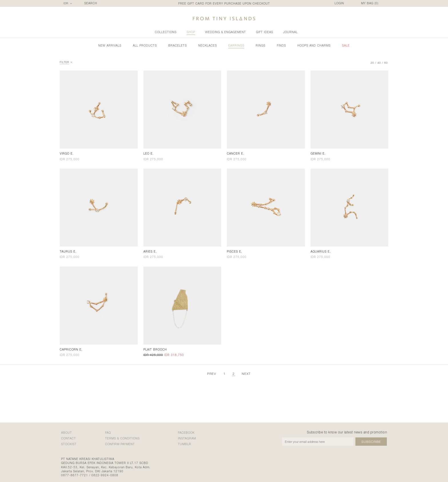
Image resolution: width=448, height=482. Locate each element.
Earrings (236, 45)
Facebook (186, 433)
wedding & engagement (226, 32)
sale (346, 45)
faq (108, 433)
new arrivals (110, 45)
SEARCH (91, 3)
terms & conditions (122, 438)
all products (145, 45)
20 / (373, 63)
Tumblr (185, 444)
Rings (261, 45)
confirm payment (120, 444)
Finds (281, 45)
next (246, 374)
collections (166, 32)
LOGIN (339, 3)
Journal (290, 32)
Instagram (187, 438)
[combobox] (68, 3)
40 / (380, 63)
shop (191, 32)
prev (212, 374)
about (67, 433)
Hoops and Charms (314, 45)
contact (69, 438)
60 (386, 63)
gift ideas (265, 32)
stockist (69, 444)
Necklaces (208, 45)
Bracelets (178, 45)
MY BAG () (370, 3)
